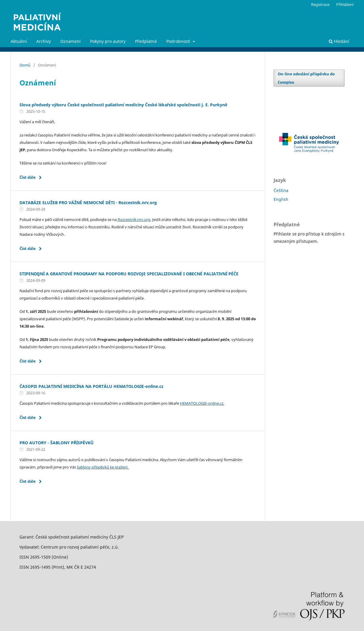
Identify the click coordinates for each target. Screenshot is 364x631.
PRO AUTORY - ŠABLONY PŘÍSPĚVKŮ (57, 443)
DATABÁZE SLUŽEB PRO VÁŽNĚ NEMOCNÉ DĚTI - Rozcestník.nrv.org (88, 203)
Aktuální (19, 41)
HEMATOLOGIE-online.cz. (202, 403)
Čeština (281, 190)
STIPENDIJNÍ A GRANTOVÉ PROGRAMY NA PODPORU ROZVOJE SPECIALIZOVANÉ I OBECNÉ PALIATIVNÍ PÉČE (129, 274)
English (281, 199)
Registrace (320, 4)
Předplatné (146, 41)
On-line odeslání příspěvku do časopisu (306, 78)
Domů (25, 65)
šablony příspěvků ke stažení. (103, 467)
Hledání (339, 41)
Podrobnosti (179, 41)
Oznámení (70, 41)
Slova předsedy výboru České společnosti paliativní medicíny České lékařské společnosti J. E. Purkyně (123, 105)
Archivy (44, 41)
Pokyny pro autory (108, 41)
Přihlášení (345, 4)
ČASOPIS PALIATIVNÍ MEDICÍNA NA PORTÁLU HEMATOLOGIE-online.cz (91, 386)
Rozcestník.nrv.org (134, 219)
